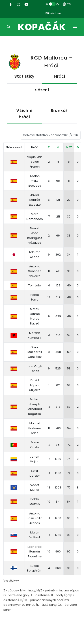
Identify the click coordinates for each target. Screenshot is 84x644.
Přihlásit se (53, 13)
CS (67, 4)
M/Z (69, 147)
